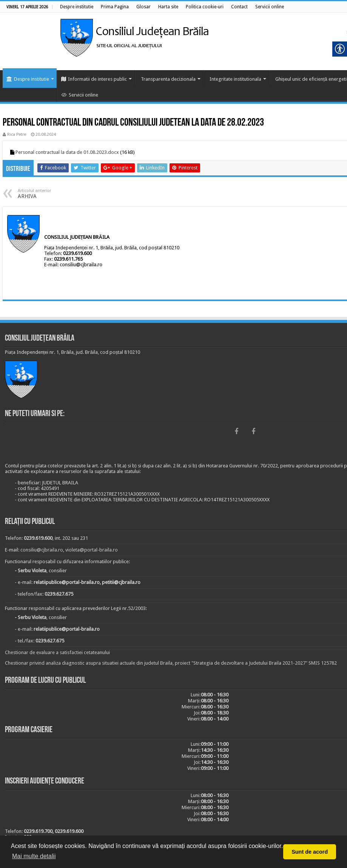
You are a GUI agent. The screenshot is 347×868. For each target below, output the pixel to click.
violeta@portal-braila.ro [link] (92, 550)
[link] (77, 7)
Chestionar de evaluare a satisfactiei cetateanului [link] (57, 652)
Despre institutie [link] (28, 79)
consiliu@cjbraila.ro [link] (81, 265)
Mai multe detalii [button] (34, 856)
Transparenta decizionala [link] (168, 79)
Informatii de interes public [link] (94, 79)
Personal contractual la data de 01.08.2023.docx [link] (67, 152)
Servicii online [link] (80, 95)
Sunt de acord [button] (310, 852)
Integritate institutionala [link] (235, 79)
